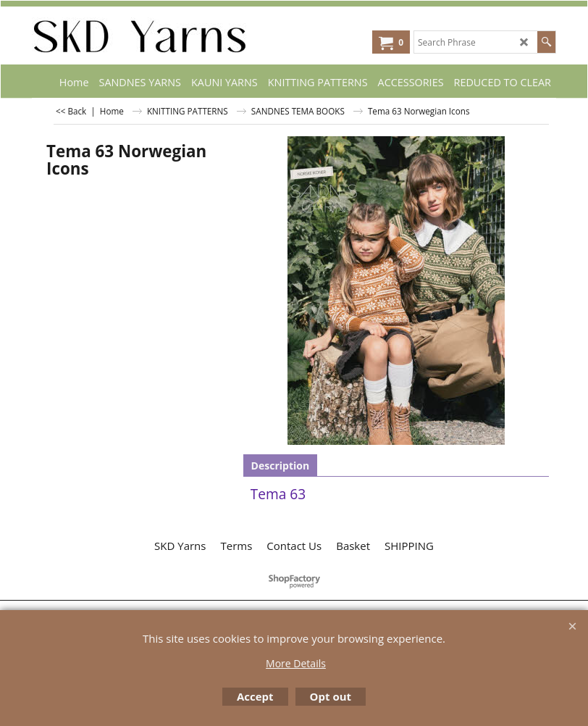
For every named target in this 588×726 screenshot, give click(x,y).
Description (281, 466)
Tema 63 (278, 494)
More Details (296, 663)
